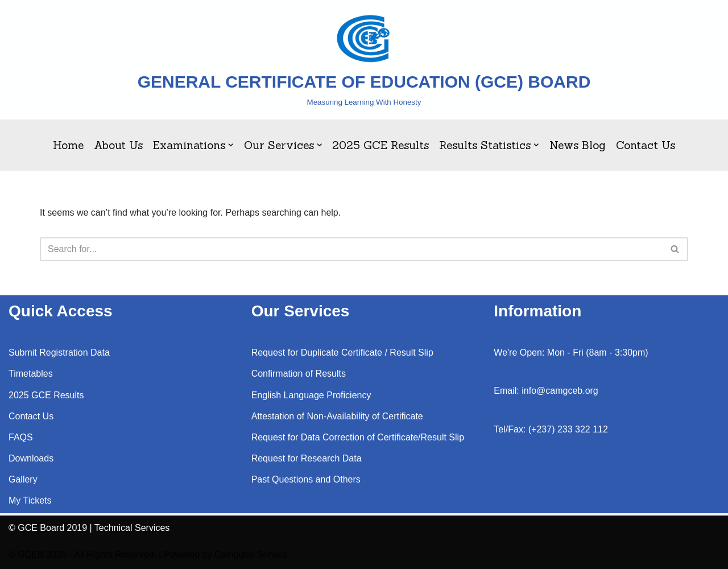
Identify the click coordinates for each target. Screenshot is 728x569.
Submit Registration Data (59, 352)
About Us (118, 145)
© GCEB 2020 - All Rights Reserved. (82, 554)
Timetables (31, 374)
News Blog (578, 145)
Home (68, 145)
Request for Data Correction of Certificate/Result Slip (358, 437)
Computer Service (251, 554)
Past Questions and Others (306, 479)
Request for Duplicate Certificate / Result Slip (342, 352)
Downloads (31, 458)
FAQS (21, 437)
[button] (231, 145)
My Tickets (30, 500)
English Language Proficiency (311, 395)
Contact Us (646, 145)
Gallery (23, 479)
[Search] (351, 249)
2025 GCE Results (380, 145)
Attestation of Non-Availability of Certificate (337, 416)
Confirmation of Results (299, 374)
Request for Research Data (307, 458)
